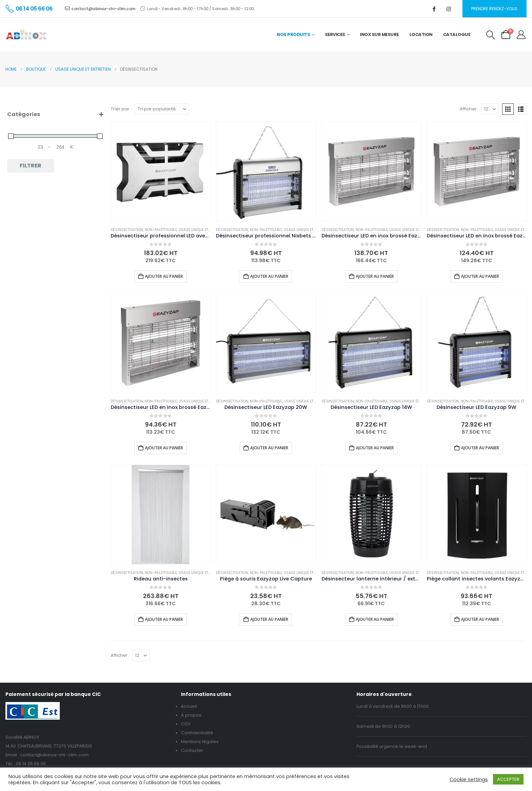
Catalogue (457, 34)
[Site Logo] (26, 35)
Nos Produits (293, 34)
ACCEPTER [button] (508, 779)
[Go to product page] (161, 172)
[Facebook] (434, 9)
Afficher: (469, 109)
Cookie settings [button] (469, 779)
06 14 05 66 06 (31, 764)
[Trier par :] (162, 109)
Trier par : (121, 109)
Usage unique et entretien (203, 230)
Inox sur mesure (379, 34)
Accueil (189, 706)
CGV (186, 724)
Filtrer (31, 166)
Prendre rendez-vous (494, 9)
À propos (191, 715)
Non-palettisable (161, 230)
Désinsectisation (127, 230)
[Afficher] (490, 109)
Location (421, 34)
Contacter (192, 750)
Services (335, 34)
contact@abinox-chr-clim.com (100, 9)
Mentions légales (200, 742)
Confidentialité (197, 733)
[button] (490, 35)
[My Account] (521, 35)
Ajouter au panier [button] (164, 276)
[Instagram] (449, 9)
